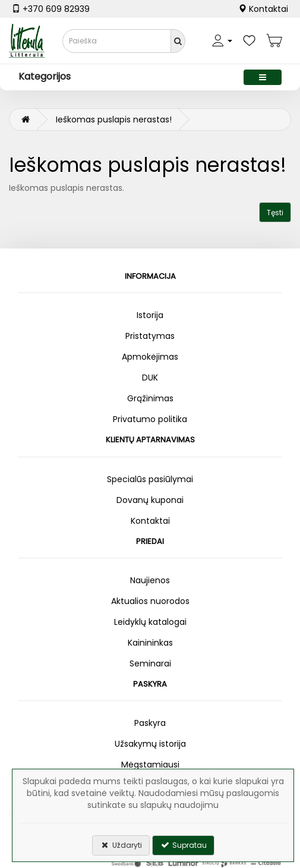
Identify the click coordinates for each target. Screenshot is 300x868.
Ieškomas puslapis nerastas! (114, 119)
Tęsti (275, 213)
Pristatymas (150, 336)
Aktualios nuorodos (150, 601)
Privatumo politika (150, 419)
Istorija (150, 315)
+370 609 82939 (51, 9)
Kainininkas (150, 643)
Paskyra (150, 723)
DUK (150, 378)
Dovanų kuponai (150, 500)
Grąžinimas (150, 398)
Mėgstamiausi (150, 765)
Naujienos (150, 580)
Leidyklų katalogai (150, 622)
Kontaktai (263, 9)
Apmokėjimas (150, 357)
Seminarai (150, 663)
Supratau (183, 845)
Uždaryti (121, 845)
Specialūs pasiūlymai (150, 479)
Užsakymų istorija (150, 744)
